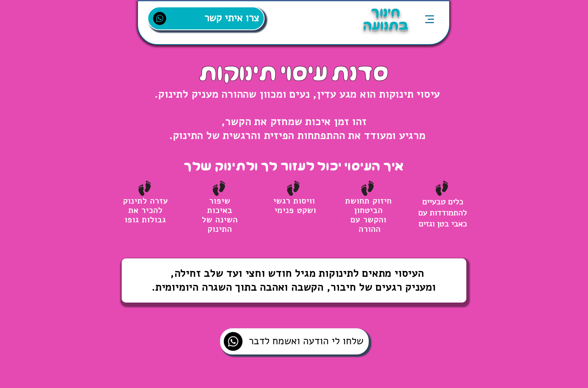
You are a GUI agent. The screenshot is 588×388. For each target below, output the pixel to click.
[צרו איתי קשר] (206, 18)
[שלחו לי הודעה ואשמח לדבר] (294, 341)
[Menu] (429, 19)
